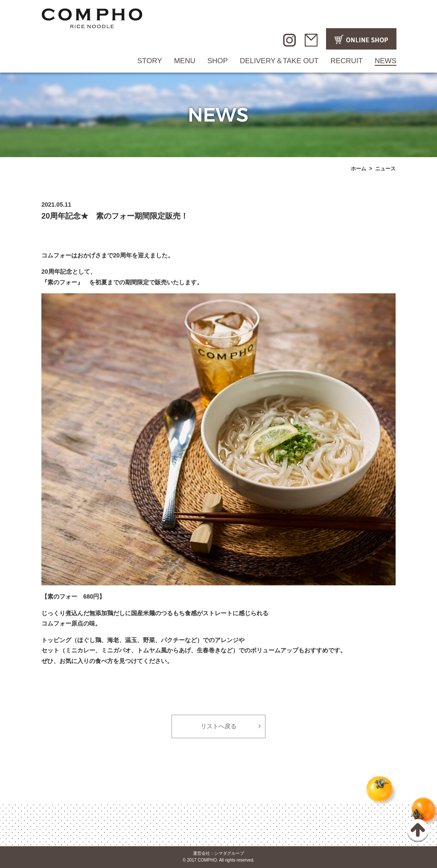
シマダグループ (229, 853)
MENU (185, 61)
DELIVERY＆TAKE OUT (279, 61)
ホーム (358, 169)
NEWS (386, 61)
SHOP (218, 61)
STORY (150, 61)
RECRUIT (347, 61)
